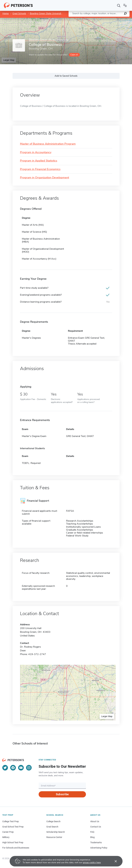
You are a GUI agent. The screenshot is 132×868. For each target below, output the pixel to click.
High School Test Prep (13, 842)
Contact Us (96, 827)
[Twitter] (5, 768)
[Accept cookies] (114, 861)
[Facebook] (13, 768)
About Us (95, 821)
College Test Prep (11, 821)
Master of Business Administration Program (48, 144)
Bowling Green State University (46, 13)
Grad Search (52, 827)
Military (6, 837)
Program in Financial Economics (40, 169)
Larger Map (9, 60)
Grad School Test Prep (13, 827)
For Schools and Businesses (16, 848)
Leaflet (94, 19)
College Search (53, 821)
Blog (92, 837)
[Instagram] (29, 768)
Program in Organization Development (45, 178)
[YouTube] (21, 768)
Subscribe (62, 794)
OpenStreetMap (111, 19)
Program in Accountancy (36, 152)
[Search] (119, 5)
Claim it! (74, 55)
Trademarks (96, 842)
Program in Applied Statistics (39, 161)
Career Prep (8, 832)
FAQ (92, 832)
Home (6, 13)
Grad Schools (19, 13)
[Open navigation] (125, 5)
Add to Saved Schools (66, 76)
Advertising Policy (99, 848)
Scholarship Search (56, 832)
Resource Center (54, 837)
